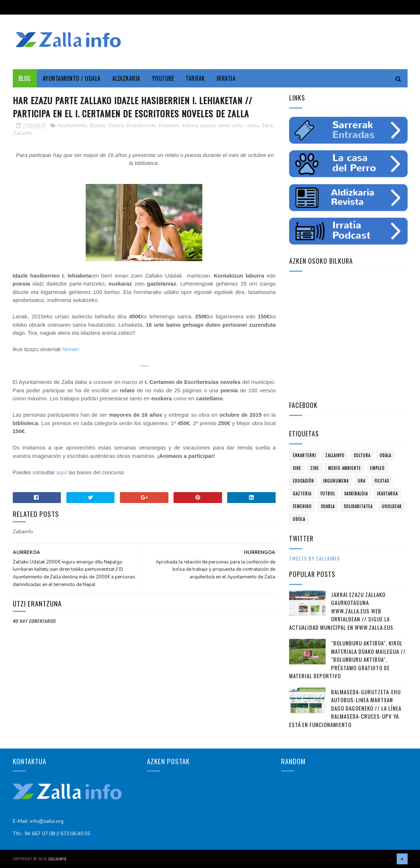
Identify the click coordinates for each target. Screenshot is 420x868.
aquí (62, 472)
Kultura (190, 126)
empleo (377, 468)
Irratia (226, 78)
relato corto (231, 126)
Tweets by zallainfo (315, 558)
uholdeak (392, 506)
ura (361, 481)
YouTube (163, 78)
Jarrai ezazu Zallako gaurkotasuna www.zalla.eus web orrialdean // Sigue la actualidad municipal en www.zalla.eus (341, 611)
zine (315, 468)
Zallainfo (23, 133)
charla (328, 506)
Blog (25, 78)
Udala (252, 126)
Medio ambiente (345, 468)
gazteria (302, 494)
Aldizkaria (126, 78)
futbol (328, 494)
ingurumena (336, 481)
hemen (71, 349)
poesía (208, 126)
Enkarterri (169, 126)
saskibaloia (356, 494)
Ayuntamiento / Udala (72, 78)
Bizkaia (98, 126)
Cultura (116, 126)
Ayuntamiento (72, 126)
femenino (302, 506)
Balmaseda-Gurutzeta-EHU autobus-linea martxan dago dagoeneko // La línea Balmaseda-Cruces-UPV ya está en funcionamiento (345, 708)
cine (297, 468)
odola (299, 519)
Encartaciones (141, 126)
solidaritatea (358, 506)
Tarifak (195, 78)
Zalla (267, 126)
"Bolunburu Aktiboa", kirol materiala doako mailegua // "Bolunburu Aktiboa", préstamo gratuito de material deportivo (347, 659)
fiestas (382, 481)
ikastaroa (387, 494)
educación (303, 481)
